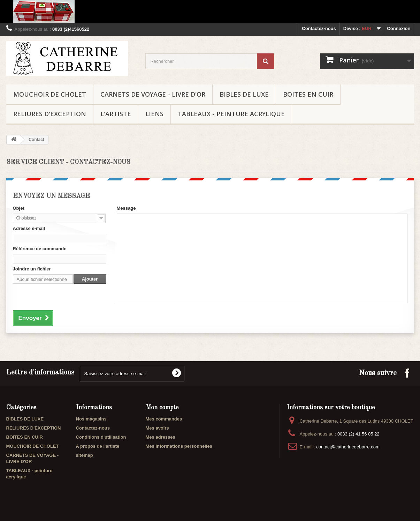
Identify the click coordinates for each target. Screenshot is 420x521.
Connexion (399, 28)
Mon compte (162, 408)
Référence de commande (40, 249)
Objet (19, 208)
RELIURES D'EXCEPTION (50, 114)
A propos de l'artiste (98, 446)
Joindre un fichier (32, 269)
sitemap (85, 455)
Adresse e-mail (29, 228)
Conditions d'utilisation (101, 437)
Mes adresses (161, 437)
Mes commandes (164, 419)
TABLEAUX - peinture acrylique (231, 114)
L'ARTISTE (116, 114)
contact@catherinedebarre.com (348, 447)
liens (154, 114)
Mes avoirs (157, 428)
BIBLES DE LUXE (244, 94)
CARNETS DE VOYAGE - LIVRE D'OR (153, 94)
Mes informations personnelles (179, 446)
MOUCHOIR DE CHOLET (50, 94)
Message (126, 208)
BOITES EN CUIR (308, 94)
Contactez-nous (319, 28)
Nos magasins (91, 419)
